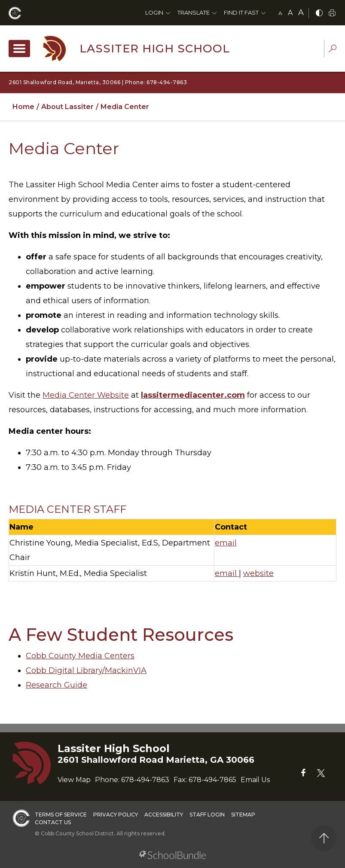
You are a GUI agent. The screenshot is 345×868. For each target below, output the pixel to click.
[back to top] (324, 838)
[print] (332, 14)
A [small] (280, 13)
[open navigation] (19, 49)
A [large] (301, 12)
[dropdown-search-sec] (333, 50)
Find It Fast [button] (241, 12)
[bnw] (319, 14)
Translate (194, 12)
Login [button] (154, 12)
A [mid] (290, 13)
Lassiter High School (155, 49)
